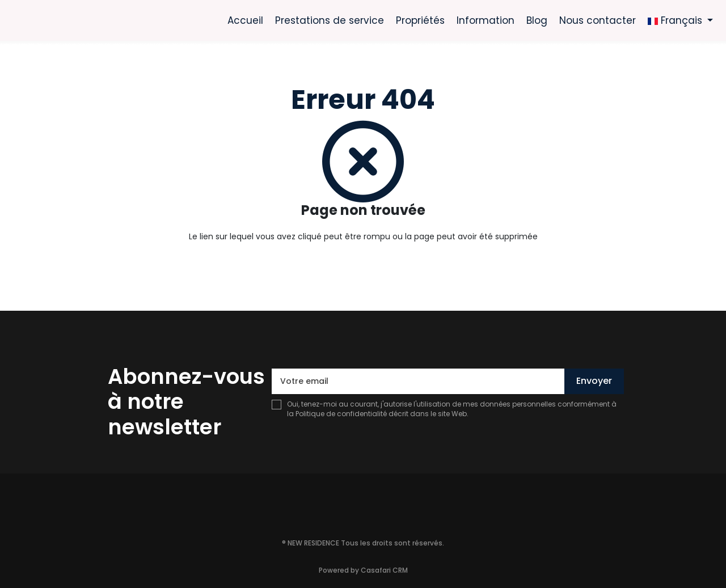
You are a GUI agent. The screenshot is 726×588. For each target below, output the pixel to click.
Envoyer (594, 381)
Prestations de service (330, 20)
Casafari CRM (384, 570)
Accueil (245, 20)
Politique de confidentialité (341, 414)
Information (486, 20)
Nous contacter (598, 20)
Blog (537, 20)
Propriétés (420, 20)
